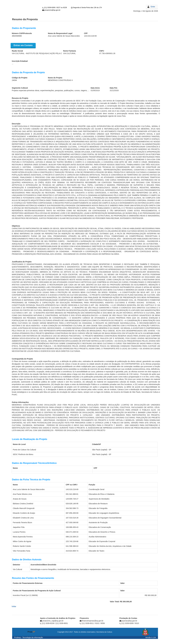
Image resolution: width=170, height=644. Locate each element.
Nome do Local (19, 444)
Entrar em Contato (23, 45)
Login (149, 6)
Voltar (14, 606)
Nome (15, 468)
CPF (95, 468)
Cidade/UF (97, 444)
